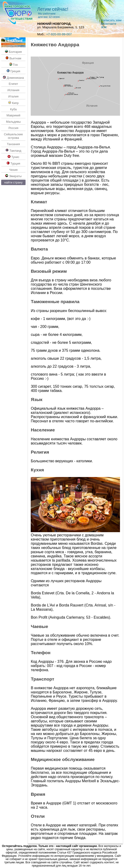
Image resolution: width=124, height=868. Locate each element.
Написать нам (111, 20)
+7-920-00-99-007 (59, 34)
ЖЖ (104, 27)
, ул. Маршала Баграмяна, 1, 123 (61, 25)
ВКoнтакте (109, 24)
